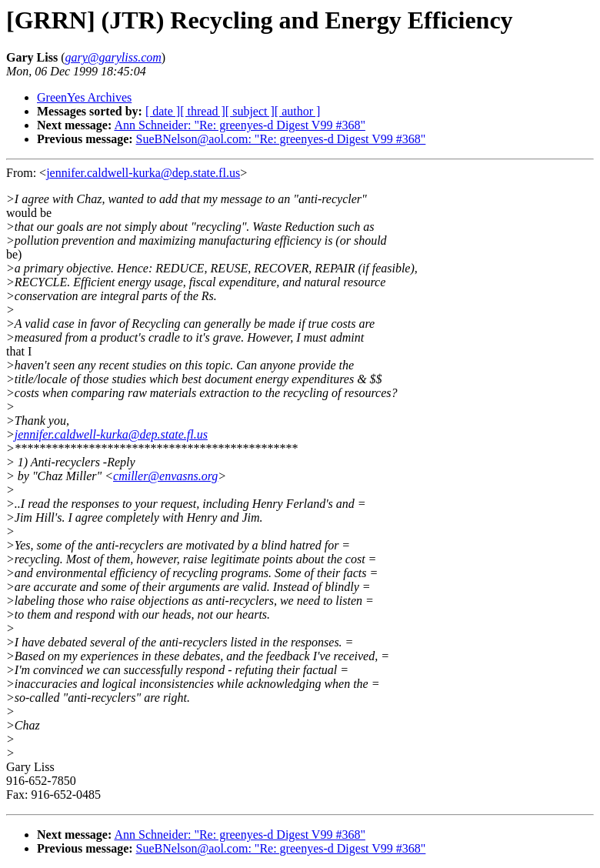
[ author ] (298, 111)
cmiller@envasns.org (165, 476)
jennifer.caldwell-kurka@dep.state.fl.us (143, 173)
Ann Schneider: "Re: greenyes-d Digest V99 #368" (239, 125)
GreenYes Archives (84, 97)
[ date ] (163, 111)
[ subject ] (250, 111)
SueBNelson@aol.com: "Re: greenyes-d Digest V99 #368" (281, 139)
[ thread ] (203, 111)
